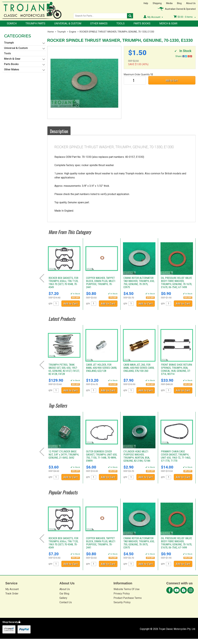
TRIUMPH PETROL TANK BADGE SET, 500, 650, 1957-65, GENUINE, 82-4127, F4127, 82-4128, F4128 (64, 369)
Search (12, 23)
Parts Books (142, 23)
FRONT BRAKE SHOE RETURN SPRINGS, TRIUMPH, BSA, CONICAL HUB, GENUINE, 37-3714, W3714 (176, 369)
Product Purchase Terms (128, 598)
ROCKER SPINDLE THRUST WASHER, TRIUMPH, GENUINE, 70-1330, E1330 (117, 32)
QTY (50, 304)
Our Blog (64, 594)
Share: (184, 56)
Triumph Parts (35, 23)
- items (185, 17)
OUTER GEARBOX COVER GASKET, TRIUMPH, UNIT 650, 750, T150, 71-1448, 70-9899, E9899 (102, 456)
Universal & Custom (68, 23)
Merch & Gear (168, 23)
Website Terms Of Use (127, 589)
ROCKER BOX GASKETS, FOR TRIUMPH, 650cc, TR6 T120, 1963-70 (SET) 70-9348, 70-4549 (63, 283)
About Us (191, 3)
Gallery (63, 598)
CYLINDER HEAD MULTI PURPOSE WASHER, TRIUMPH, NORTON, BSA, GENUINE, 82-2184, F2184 (137, 456)
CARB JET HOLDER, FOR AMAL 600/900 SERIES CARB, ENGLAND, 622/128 (102, 368)
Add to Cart (172, 80)
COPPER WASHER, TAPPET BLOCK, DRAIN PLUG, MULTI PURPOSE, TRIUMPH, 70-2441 (101, 283)
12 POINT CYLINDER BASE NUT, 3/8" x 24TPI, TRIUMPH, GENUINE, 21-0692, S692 (64, 455)
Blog (179, 3)
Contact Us (66, 602)
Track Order (12, 594)
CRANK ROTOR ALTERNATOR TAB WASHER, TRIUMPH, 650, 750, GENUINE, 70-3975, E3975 (139, 283)
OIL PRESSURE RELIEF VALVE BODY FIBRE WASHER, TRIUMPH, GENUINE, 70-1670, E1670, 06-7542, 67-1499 (176, 283)
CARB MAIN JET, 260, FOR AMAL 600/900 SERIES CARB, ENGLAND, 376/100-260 (139, 368)
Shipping (157, 3)
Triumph (61, 32)
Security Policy (122, 602)
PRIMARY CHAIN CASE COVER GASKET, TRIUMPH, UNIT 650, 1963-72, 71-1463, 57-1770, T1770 (176, 456)
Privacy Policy (122, 594)
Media (169, 3)
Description (59, 131)
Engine (73, 32)
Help (146, 3)
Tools (121, 23)
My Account (12, 589)
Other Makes (99, 23)
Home (51, 32)
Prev (42, 278)
